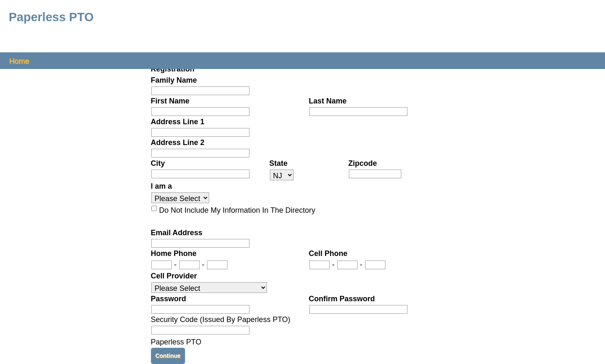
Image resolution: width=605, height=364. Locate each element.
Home (19, 60)
